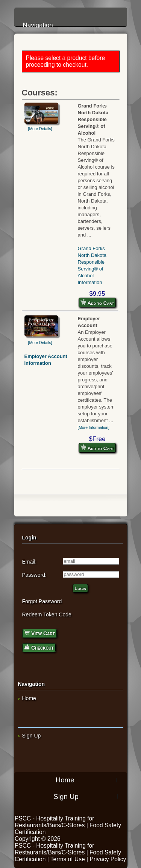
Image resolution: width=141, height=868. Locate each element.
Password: (34, 575)
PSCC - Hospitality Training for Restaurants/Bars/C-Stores (54, 822)
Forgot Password (42, 601)
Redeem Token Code (47, 615)
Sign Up (32, 736)
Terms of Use (68, 859)
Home (29, 698)
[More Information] (94, 428)
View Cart (39, 633)
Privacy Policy (108, 859)
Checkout (39, 647)
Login (80, 588)
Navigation (73, 16)
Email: (30, 562)
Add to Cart (97, 303)
